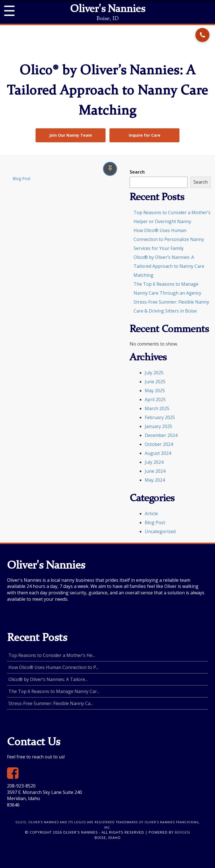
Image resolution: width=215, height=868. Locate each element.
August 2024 (158, 453)
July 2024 (154, 462)
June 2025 (155, 382)
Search (137, 172)
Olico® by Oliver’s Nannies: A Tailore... (48, 679)
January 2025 (158, 426)
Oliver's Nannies (107, 10)
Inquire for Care (145, 135)
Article (151, 514)
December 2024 (161, 435)
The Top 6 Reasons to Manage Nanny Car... (54, 691)
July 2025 (154, 373)
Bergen (182, 832)
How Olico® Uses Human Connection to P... (53, 667)
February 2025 (160, 417)
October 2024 (159, 444)
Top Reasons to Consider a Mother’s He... (52, 655)
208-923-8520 (21, 786)
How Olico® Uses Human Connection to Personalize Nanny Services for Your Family (169, 239)
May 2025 (155, 391)
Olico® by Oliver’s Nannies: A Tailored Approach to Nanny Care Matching (169, 266)
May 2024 (155, 480)
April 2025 (155, 399)
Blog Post (22, 178)
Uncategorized (160, 531)
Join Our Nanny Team (71, 135)
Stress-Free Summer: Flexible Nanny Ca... (51, 703)
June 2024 (155, 471)
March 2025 (157, 408)
